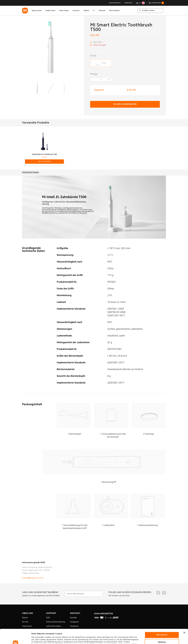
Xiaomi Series (37, 11)
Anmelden (128, 3)
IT (94, 11)
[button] (44, 162)
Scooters (76, 11)
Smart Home (64, 11)
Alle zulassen (162, 621)
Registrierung (115, 3)
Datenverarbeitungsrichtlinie (56, 633)
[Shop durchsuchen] (151, 11)
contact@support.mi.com (33, 578)
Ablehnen (162, 628)
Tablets (86, 11)
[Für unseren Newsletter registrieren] (84, 594)
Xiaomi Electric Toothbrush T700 (44, 154)
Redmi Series (50, 11)
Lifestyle (102, 11)
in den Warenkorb (125, 104)
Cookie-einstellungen (41, 639)
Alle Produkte (114, 11)
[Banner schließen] (184, 619)
